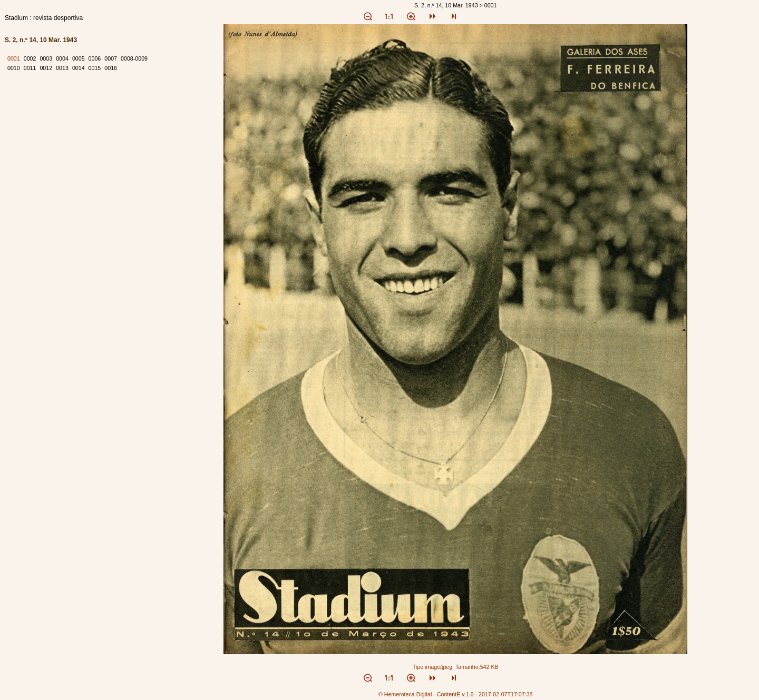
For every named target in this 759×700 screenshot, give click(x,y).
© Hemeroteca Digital (405, 694)
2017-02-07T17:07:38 (506, 694)
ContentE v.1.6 (455, 694)
